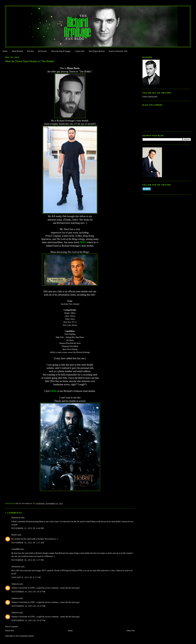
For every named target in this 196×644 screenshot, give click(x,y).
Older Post (131, 631)
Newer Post (10, 631)
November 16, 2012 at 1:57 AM (28, 543)
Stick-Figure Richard (97, 51)
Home (5, 51)
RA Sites (30, 51)
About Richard (17, 51)
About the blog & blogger (61, 51)
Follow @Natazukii (150, 97)
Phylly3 (14, 535)
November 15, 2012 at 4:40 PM (28, 528)
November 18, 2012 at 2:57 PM (28, 560)
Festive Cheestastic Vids (118, 51)
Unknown (15, 584)
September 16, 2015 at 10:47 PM (28, 592)
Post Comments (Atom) (25, 636)
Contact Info (80, 51)
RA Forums (43, 51)
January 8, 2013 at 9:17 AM (26, 577)
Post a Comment (11, 627)
